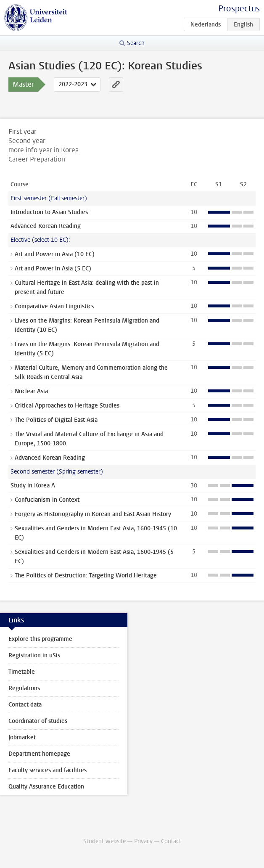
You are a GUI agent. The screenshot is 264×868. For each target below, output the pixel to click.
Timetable (22, 672)
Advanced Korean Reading (46, 226)
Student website (104, 841)
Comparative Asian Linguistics (54, 306)
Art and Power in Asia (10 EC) (55, 254)
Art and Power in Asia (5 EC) (53, 269)
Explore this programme (40, 639)
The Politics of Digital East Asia (56, 420)
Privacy (143, 841)
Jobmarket (22, 737)
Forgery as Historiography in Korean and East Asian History (93, 514)
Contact (171, 841)
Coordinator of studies (38, 721)
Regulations (24, 688)
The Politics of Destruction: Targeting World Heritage (86, 576)
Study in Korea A (33, 486)
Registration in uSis (34, 655)
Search (136, 43)
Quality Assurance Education (46, 787)
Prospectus (239, 9)
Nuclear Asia (31, 391)
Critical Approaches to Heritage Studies (67, 406)
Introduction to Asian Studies (49, 212)
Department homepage (39, 754)
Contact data (25, 705)
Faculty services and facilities (48, 770)
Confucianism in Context (47, 500)
